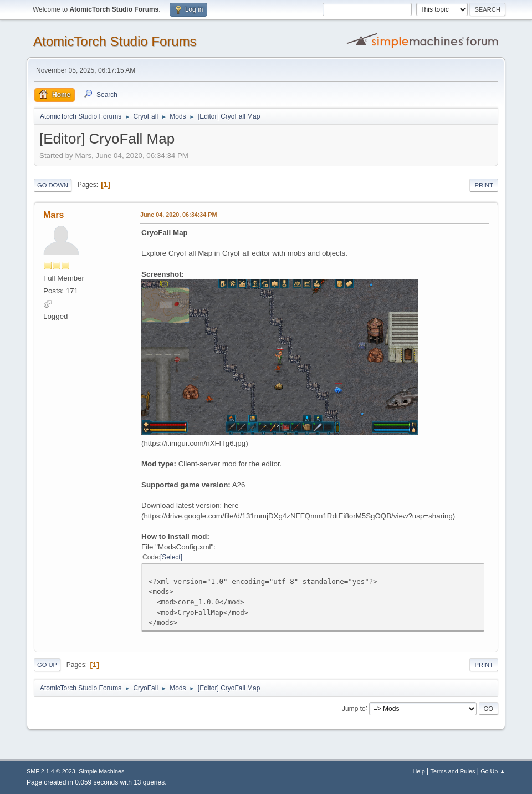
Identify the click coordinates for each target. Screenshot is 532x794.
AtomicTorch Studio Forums (115, 41)
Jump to (354, 708)
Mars (53, 215)
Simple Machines (101, 771)
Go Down (53, 185)
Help (419, 771)
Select (171, 557)
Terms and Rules (453, 771)
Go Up (47, 665)
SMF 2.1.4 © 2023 (51, 771)
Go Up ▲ (493, 771)
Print (484, 185)
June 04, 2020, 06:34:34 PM (178, 215)
